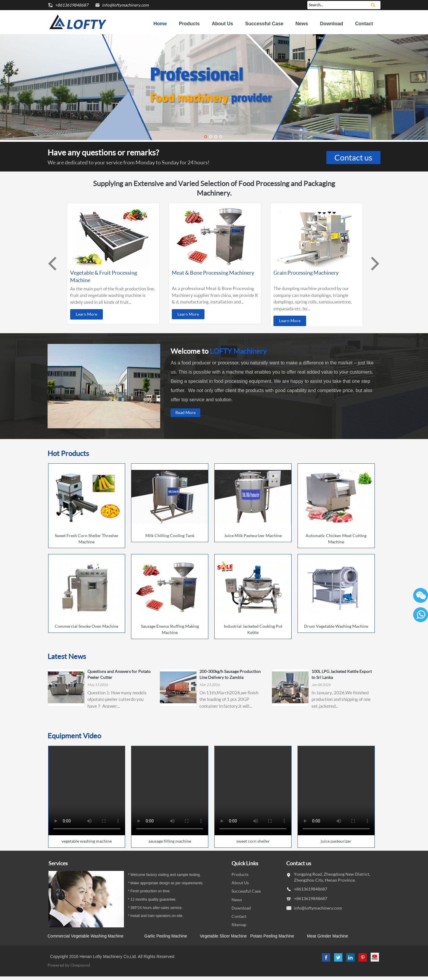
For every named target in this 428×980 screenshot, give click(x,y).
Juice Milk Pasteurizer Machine (253, 535)
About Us (222, 23)
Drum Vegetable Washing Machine (336, 626)
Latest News (67, 656)
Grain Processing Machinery (306, 273)
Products (189, 23)
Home (160, 23)
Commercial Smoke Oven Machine (86, 626)
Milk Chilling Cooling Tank (170, 535)
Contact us (353, 157)
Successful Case (264, 23)
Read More (185, 412)
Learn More (86, 314)
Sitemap (239, 925)
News (302, 23)
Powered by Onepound (69, 965)
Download (332, 23)
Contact (364, 23)
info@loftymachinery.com (125, 5)
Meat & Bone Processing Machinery (213, 273)
